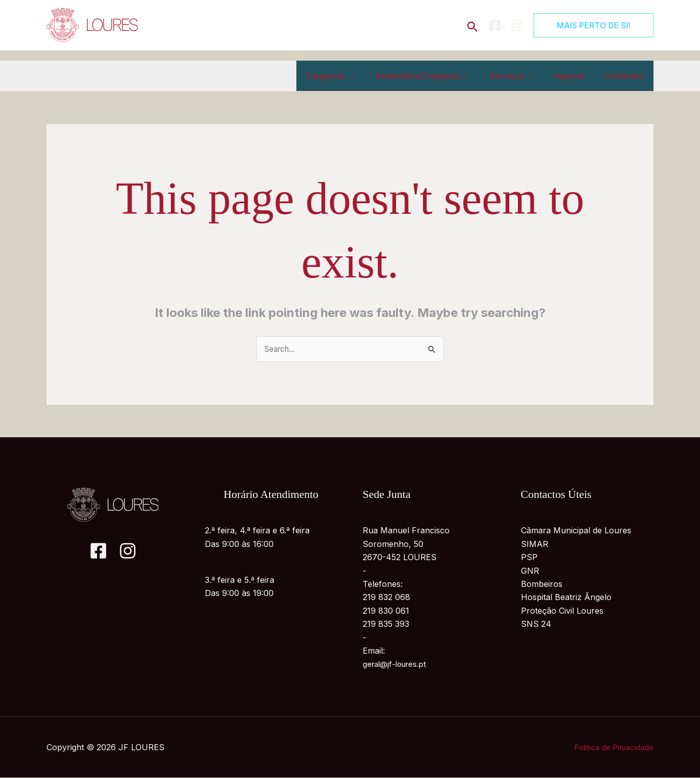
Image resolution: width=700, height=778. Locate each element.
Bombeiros (542, 584)
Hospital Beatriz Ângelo (566, 598)
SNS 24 (536, 625)
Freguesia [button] (349, 76)
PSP (529, 558)
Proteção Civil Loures (562, 611)
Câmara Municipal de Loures (576, 531)
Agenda (575, 76)
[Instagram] (517, 26)
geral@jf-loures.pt (397, 665)
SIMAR (535, 544)
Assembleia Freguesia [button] (436, 76)
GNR (530, 571)
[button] (473, 25)
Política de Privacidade (610, 748)
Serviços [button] (522, 76)
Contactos (626, 76)
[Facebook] (495, 26)
